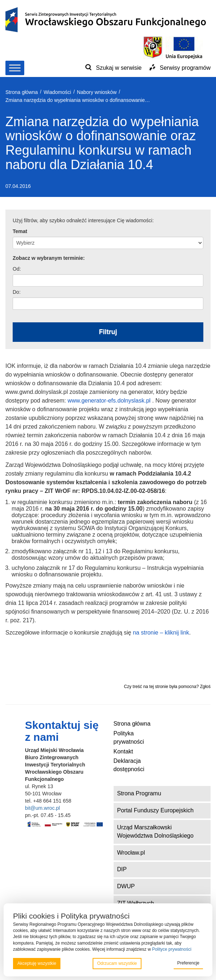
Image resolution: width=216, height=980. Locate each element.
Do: (17, 292)
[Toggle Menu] (15, 68)
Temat (20, 231)
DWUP (126, 886)
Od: (17, 269)
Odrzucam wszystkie (117, 963)
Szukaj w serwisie (119, 68)
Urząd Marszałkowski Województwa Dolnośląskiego (155, 831)
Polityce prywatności (172, 949)
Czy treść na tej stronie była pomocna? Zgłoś (167, 687)
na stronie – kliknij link (161, 633)
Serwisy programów (185, 68)
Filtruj (108, 332)
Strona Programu (139, 793)
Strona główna (132, 724)
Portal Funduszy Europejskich (156, 810)
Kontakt (123, 751)
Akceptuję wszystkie (37, 963)
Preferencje (188, 963)
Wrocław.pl (131, 853)
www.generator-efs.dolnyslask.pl (109, 401)
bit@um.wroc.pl (43, 808)
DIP (122, 869)
